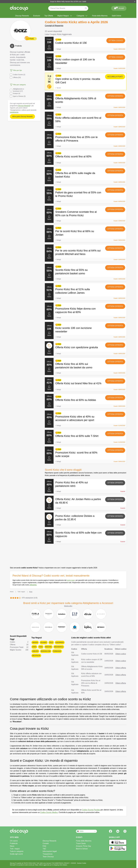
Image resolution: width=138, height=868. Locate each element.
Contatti (46, 843)
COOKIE (74, 863)
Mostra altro (68, 606)
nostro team (71, 580)
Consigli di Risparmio (54, 26)
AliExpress (60, 642)
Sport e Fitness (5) (18, 96)
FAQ (44, 846)
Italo (51, 642)
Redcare (48, 647)
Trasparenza (48, 854)
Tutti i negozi (15, 849)
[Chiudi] (135, 2)
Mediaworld (59, 647)
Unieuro (35, 651)
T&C (44, 849)
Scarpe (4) (15, 93)
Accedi (119, 8)
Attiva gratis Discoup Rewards (22, 116)
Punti (31, 39)
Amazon (35, 642)
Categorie (82, 16)
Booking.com (46, 651)
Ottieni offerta (115, 96)
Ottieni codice (116, 41)
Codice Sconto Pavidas (91, 810)
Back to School (82, 849)
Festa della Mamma (100, 16)
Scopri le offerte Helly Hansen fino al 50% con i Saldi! (68, 2)
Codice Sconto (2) (18, 75)
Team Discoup (48, 857)
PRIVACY (67, 863)
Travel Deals (81, 843)
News (12, 846)
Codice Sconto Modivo (49, 812)
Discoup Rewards (22, 16)
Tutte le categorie (17, 851)
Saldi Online (117, 16)
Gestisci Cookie (82, 863)
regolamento (14, 112)
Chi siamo (14, 841)
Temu (41, 647)
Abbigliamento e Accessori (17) (17, 90)
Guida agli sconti (16, 854)
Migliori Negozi (65, 16)
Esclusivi (37, 16)
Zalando (44, 642)
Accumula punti (115, 77)
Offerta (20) (15, 77)
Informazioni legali (50, 851)
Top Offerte (49, 16)
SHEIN (34, 647)
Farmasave (57, 651)
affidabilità (33, 585)
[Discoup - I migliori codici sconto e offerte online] (19, 8)
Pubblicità (14, 843)
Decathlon (36, 656)
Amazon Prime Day (83, 846)
